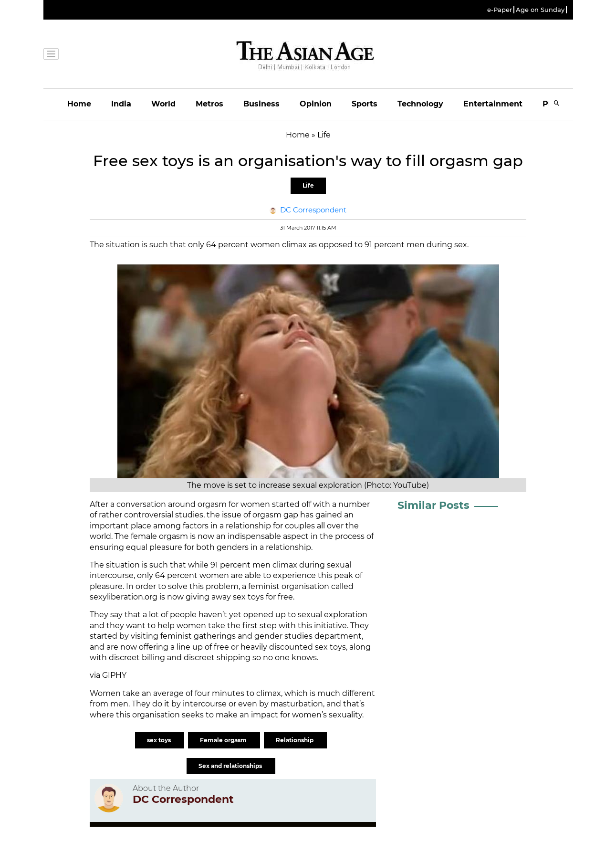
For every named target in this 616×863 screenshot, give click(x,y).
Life (308, 185)
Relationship (295, 740)
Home (79, 104)
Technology (420, 104)
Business (261, 104)
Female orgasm (224, 740)
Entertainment (493, 104)
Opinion (316, 104)
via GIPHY (108, 675)
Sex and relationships (231, 766)
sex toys (160, 740)
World (163, 104)
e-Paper (500, 10)
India (121, 104)
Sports (365, 104)
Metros (209, 104)
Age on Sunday (540, 10)
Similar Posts (433, 505)
